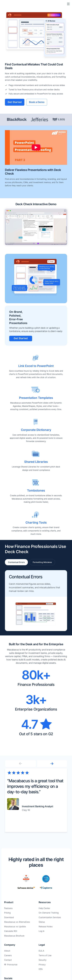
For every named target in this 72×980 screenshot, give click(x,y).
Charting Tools (36, 523)
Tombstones (36, 490)
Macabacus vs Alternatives (17, 922)
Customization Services (50, 917)
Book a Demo (37, 102)
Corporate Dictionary (36, 430)
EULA (41, 951)
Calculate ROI (11, 931)
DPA (41, 969)
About (7, 951)
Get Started (15, 102)
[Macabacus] (6, 4)
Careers (8, 955)
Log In (42, 931)
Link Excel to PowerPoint (36, 366)
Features (8, 908)
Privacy (42, 965)
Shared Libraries (36, 462)
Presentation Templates (36, 398)
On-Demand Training (49, 913)
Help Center (44, 908)
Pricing (7, 913)
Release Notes (46, 927)
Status (42, 922)
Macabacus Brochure (14, 936)
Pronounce (12, 965)
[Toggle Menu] (68, 4)
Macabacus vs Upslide (15, 927)
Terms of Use (45, 955)
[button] (52, 764)
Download (9, 917)
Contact (8, 960)
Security (42, 960)
